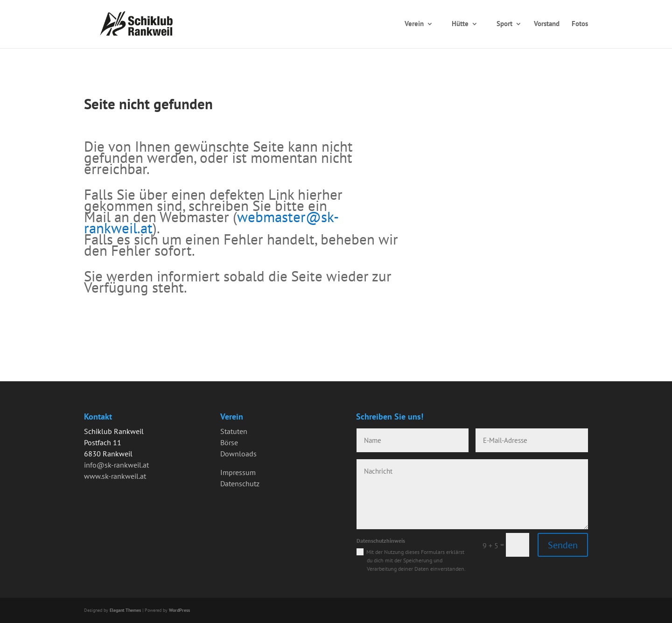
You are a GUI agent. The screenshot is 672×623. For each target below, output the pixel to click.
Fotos (580, 24)
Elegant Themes (125, 610)
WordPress (179, 610)
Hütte (460, 24)
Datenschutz (240, 483)
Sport (504, 24)
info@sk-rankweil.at (116, 465)
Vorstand (547, 24)
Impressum (238, 472)
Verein (414, 24)
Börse (229, 442)
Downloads (238, 454)
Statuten (234, 431)
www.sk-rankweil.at (115, 476)
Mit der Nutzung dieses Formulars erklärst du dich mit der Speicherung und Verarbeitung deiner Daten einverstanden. (416, 560)
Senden (563, 545)
